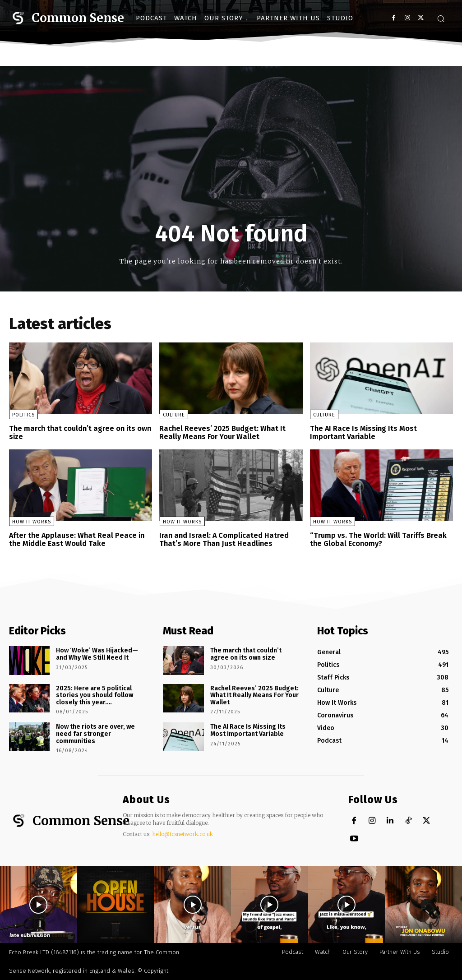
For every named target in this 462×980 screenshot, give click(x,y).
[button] (441, 18)
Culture (173, 415)
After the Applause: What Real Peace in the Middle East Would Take (76, 539)
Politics (23, 415)
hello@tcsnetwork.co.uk (182, 834)
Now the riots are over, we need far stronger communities (95, 733)
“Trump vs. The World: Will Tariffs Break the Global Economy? (377, 539)
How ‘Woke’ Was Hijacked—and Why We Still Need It (97, 654)
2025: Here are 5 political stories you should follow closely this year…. (95, 695)
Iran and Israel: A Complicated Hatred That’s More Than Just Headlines (223, 539)
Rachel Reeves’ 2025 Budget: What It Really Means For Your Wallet (222, 432)
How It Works (32, 522)
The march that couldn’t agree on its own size (79, 432)
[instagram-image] (39, 904)
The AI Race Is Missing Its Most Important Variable (363, 432)
